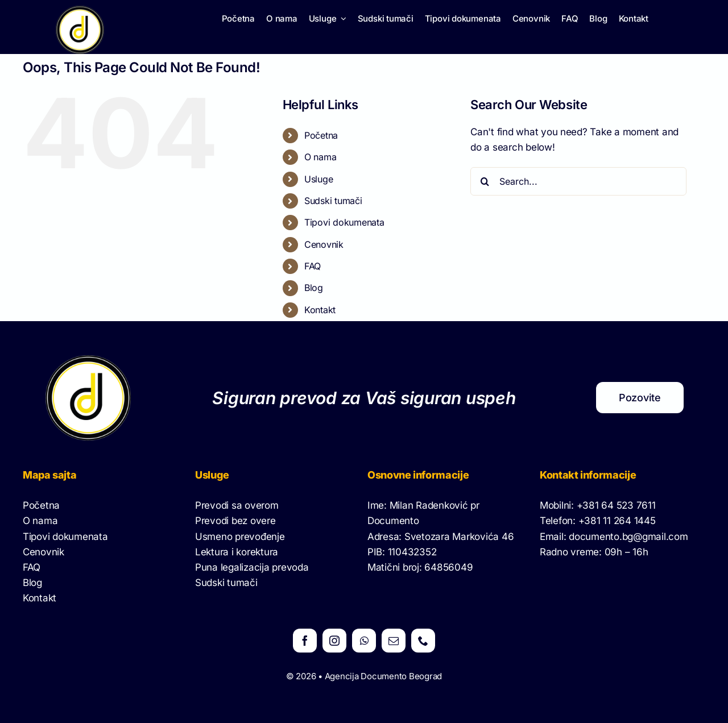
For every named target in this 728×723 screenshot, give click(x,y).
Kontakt (320, 310)
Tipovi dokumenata (344, 222)
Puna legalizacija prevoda (252, 567)
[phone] (423, 641)
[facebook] (305, 641)
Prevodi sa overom (237, 505)
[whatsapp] (364, 641)
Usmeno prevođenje (240, 537)
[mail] (394, 641)
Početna (321, 135)
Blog (314, 288)
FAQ (313, 266)
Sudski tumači (333, 201)
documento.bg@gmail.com (628, 537)
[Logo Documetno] (80, 10)
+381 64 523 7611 (616, 505)
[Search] (485, 181)
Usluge (318, 179)
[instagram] (334, 641)
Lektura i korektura (237, 552)
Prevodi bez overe (235, 521)
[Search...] (578, 181)
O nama (320, 157)
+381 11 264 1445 (617, 521)
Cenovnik (324, 244)
